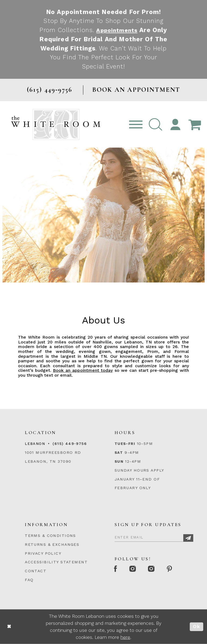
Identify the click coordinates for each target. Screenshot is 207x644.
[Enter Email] (154, 537)
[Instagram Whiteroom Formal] (135, 569)
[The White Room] (56, 125)
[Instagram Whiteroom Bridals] (156, 569)
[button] (156, 125)
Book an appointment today (83, 370)
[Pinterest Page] (176, 569)
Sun (119, 461)
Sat (119, 453)
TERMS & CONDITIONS (50, 536)
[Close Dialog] (9, 627)
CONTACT (36, 571)
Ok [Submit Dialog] (197, 626)
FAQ (29, 580)
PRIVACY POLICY (43, 553)
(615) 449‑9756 (70, 444)
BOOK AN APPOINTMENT (136, 90)
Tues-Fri (125, 444)
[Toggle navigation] (136, 125)
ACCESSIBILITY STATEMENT (56, 562)
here (125, 637)
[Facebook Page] (116, 569)
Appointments (125, 30)
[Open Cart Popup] (195, 125)
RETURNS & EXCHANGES (52, 544)
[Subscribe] (188, 538)
